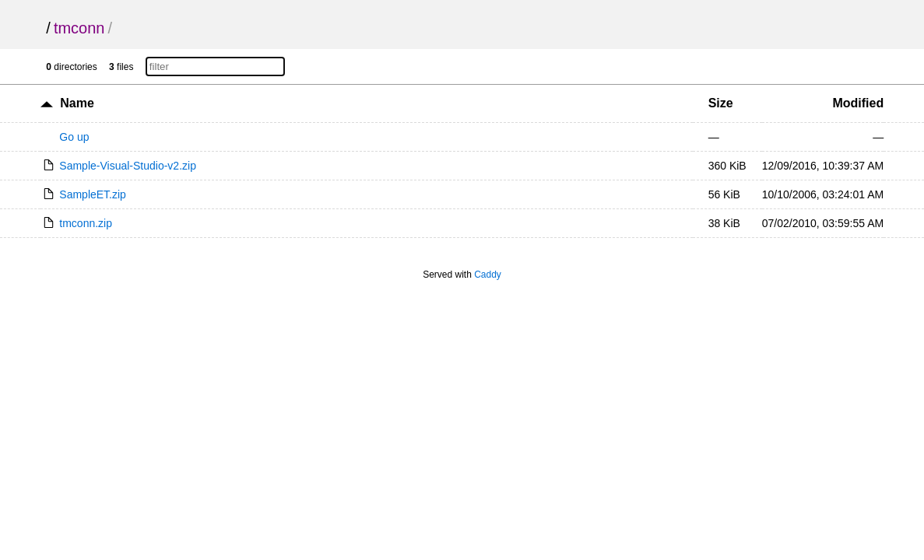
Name (77, 103)
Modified (858, 103)
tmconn (79, 28)
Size (721, 103)
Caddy (488, 275)
